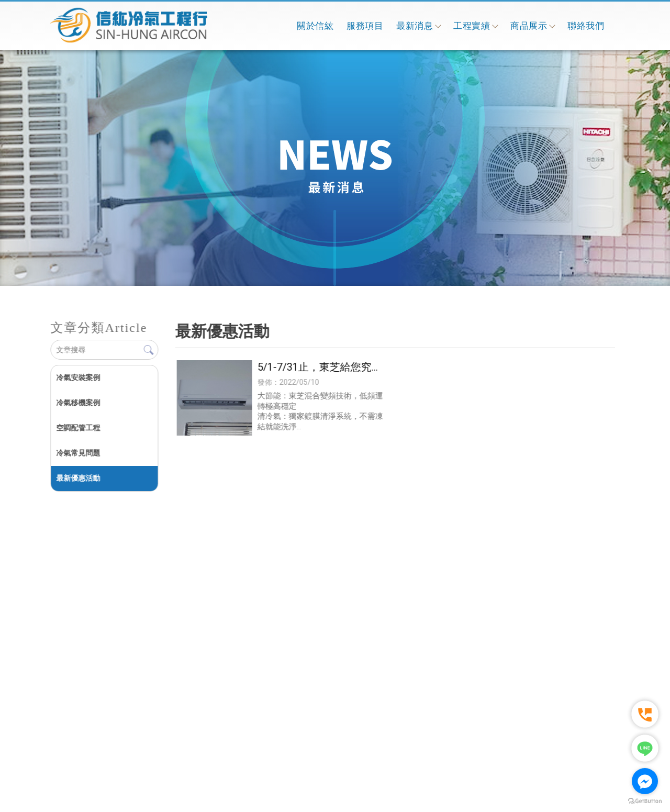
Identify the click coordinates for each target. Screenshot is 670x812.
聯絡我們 (586, 26)
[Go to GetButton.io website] (645, 801)
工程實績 (475, 26)
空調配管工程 (78, 428)
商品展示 (532, 26)
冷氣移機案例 (78, 403)
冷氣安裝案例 (78, 377)
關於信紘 (315, 26)
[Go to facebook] (645, 781)
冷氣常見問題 (78, 453)
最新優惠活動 (78, 478)
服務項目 (365, 26)
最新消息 (418, 26)
